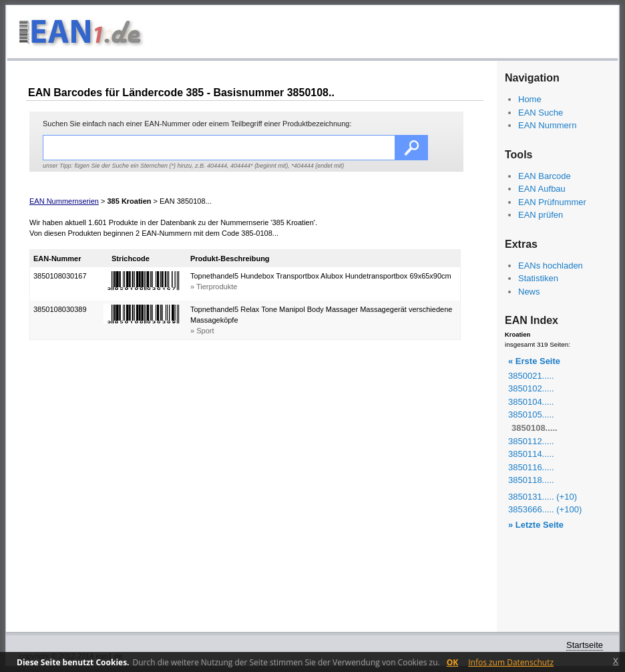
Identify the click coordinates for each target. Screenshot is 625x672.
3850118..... (531, 480)
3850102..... (531, 388)
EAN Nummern (547, 125)
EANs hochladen (551, 266)
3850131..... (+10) (543, 497)
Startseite (585, 645)
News (529, 292)
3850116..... (531, 467)
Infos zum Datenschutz (511, 662)
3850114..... (531, 454)
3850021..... (531, 376)
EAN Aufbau (542, 189)
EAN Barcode (545, 176)
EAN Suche (541, 113)
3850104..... (531, 402)
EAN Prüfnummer (552, 202)
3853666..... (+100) (545, 509)
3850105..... (531, 414)
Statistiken (538, 278)
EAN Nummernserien (64, 201)
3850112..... (531, 441)
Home (530, 99)
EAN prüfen (541, 215)
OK (453, 662)
